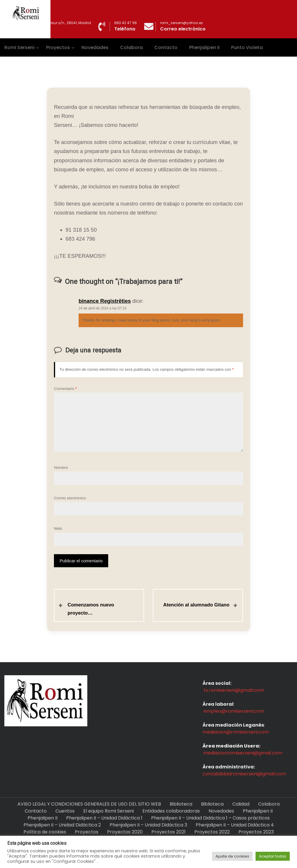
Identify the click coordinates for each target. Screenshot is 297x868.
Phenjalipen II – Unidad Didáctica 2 (62, 825)
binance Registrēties (105, 301)
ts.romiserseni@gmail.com (234, 690)
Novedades (95, 47)
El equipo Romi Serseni (108, 811)
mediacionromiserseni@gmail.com (243, 753)
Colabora (131, 47)
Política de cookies (45, 832)
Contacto (166, 47)
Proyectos (58, 47)
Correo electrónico (70, 498)
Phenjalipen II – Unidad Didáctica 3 (148, 825)
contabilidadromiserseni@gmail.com (244, 774)
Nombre (61, 468)
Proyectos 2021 (169, 832)
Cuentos (65, 811)
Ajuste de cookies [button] (232, 856)
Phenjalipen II (204, 47)
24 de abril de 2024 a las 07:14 (103, 308)
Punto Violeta (247, 47)
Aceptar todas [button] (273, 856)
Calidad (241, 804)
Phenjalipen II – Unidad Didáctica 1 (104, 818)
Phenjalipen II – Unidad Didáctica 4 (235, 825)
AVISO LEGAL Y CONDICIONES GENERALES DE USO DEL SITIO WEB (89, 804)
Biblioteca (181, 804)
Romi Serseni (19, 47)
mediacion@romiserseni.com (236, 732)
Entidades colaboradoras (171, 811)
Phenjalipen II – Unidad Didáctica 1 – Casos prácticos (210, 818)
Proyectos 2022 (212, 832)
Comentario (65, 389)
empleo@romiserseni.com (234, 711)
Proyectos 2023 (256, 832)
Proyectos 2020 (125, 832)
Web (58, 528)
